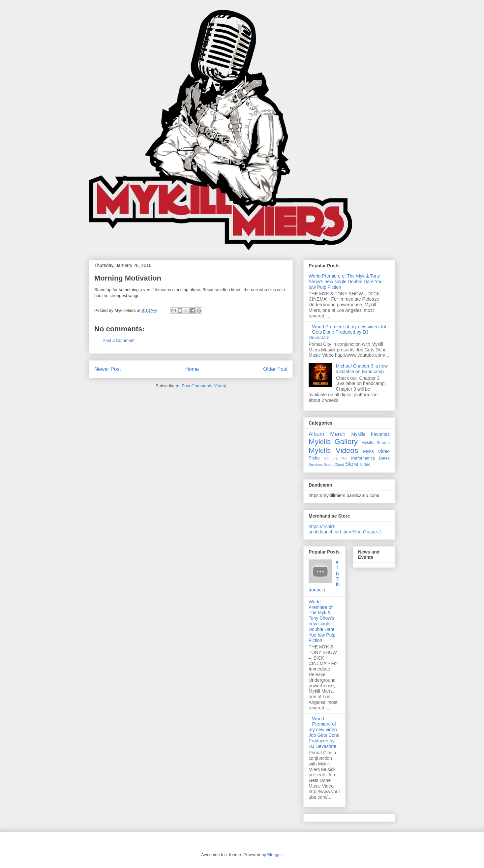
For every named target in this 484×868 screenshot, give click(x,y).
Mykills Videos (333, 450)
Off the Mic (335, 458)
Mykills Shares (376, 443)
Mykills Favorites (371, 434)
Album (317, 434)
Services (316, 464)
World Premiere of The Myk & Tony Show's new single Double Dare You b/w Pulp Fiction (346, 282)
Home (192, 369)
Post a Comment (119, 340)
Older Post (275, 369)
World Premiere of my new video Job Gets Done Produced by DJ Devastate (348, 332)
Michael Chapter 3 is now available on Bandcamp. (362, 369)
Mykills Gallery (333, 442)
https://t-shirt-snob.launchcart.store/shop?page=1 (345, 529)
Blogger (274, 855)
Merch (338, 434)
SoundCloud (334, 464)
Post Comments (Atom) (204, 386)
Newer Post (108, 369)
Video (365, 464)
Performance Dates (370, 458)
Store (352, 464)
